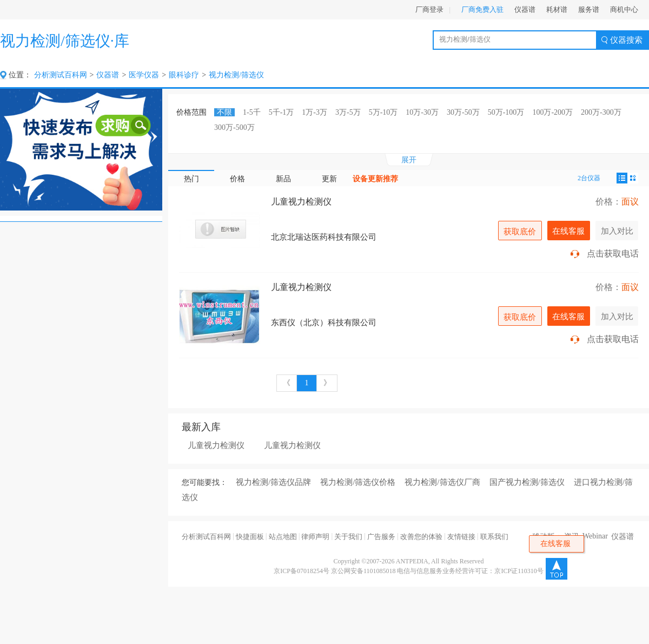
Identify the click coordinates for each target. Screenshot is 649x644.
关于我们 (348, 537)
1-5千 (252, 112)
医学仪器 (144, 75)
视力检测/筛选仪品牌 (273, 482)
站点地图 (283, 537)
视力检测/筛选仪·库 (65, 41)
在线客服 (568, 231)
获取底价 (520, 231)
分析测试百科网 (61, 75)
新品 (283, 179)
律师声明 (315, 537)
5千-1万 (282, 112)
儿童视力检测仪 (301, 202)
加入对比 (617, 231)
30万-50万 (463, 112)
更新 (329, 179)
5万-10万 (383, 112)
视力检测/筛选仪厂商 (442, 482)
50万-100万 (506, 112)
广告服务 (381, 537)
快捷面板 (250, 537)
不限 (224, 112)
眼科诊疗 (184, 75)
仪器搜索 (626, 40)
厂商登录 (429, 9)
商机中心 (624, 9)
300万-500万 (234, 127)
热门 (191, 179)
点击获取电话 (613, 254)
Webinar (595, 536)
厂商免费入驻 (482, 9)
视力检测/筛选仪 (236, 75)
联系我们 (494, 537)
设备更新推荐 (375, 179)
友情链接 (461, 537)
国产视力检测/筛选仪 (527, 482)
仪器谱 (525, 9)
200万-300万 (601, 112)
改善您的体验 (421, 537)
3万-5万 (348, 112)
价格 (237, 179)
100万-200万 (552, 112)
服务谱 (589, 9)
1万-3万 (314, 112)
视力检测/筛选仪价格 (358, 482)
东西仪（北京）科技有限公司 (324, 323)
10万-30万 (422, 112)
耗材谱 (557, 9)
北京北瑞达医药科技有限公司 (324, 237)
